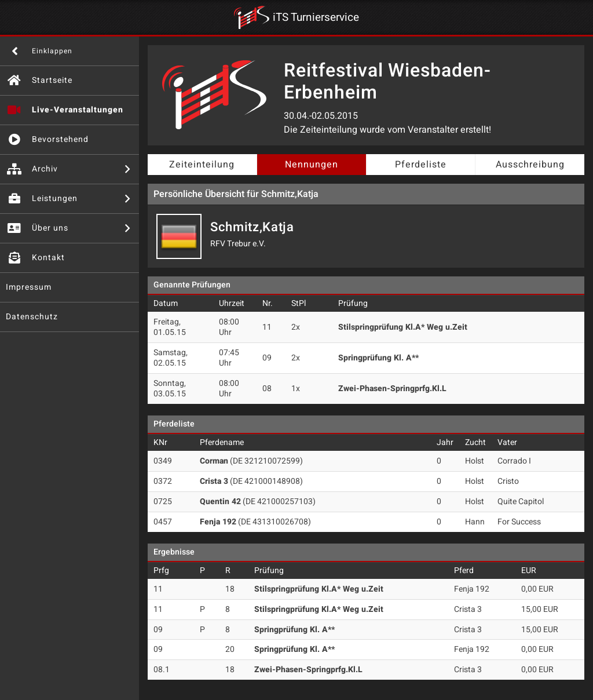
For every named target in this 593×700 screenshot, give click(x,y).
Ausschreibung (530, 165)
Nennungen (312, 165)
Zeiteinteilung (202, 165)
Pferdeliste (421, 165)
